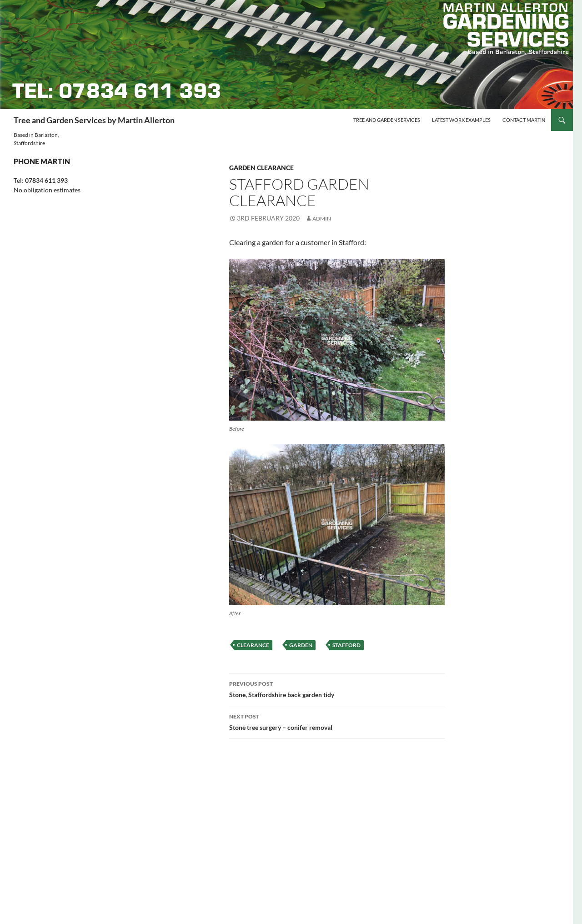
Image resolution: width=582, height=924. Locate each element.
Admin (322, 218)
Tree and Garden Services (387, 120)
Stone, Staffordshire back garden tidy (337, 688)
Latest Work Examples (461, 120)
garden (301, 645)
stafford (346, 645)
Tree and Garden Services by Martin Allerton (94, 120)
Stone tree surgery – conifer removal (337, 721)
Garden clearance (261, 168)
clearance (253, 645)
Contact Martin (524, 120)
